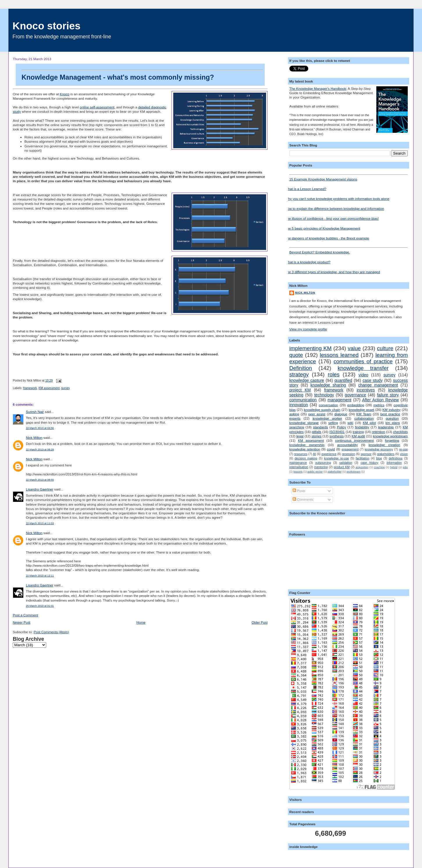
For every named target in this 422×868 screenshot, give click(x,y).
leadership (386, 427)
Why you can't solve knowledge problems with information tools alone (337, 199)
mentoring (321, 467)
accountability (347, 445)
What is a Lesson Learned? (306, 189)
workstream (353, 472)
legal (300, 436)
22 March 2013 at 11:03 (40, 523)
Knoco (64, 94)
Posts (299, 491)
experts (295, 418)
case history (370, 463)
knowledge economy (379, 449)
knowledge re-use (336, 458)
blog (379, 458)
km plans (393, 423)
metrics (379, 405)
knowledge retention (305, 449)
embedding (356, 405)
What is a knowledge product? (308, 262)
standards (320, 427)
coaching (379, 467)
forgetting (392, 440)
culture (385, 348)
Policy (341, 427)
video (364, 375)
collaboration (364, 418)
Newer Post (22, 622)
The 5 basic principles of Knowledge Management (323, 228)
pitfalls (317, 432)
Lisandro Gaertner (40, 489)
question (392, 418)
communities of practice (363, 361)
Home (141, 622)
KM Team (364, 414)
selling (333, 423)
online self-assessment (97, 107)
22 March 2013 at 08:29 (40, 450)
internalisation (299, 467)
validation (346, 463)
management (339, 400)
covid (331, 449)
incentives (366, 390)
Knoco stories (47, 26)
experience (329, 454)
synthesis (337, 436)
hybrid (394, 467)
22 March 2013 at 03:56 (40, 428)
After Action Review (380, 400)
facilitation (363, 458)
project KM (300, 390)
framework (30, 388)
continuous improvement (354, 440)
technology (324, 395)
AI (314, 454)
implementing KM (310, 348)
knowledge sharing (328, 385)
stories (316, 436)
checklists (401, 432)
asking (294, 414)
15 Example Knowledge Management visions (349, 178)
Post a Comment (25, 615)
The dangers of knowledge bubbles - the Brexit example (327, 238)
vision (404, 454)
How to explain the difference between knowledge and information (335, 209)
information (394, 463)
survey (65, 388)
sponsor (366, 454)
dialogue (341, 414)
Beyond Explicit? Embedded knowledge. (349, 251)
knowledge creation (384, 445)
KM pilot (369, 423)
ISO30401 (337, 432)
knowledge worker (327, 418)
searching (297, 427)
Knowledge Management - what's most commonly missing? (142, 75)
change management (378, 385)
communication (303, 400)
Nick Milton (34, 437)
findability (362, 427)
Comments (303, 499)
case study (373, 380)
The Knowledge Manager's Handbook (318, 88)
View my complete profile (308, 329)
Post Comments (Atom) (51, 632)
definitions (396, 458)
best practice (390, 414)
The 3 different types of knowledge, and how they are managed (333, 272)
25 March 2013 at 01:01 (40, 606)
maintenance (298, 463)
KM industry (391, 410)
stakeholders (386, 454)
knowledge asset (362, 410)
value (354, 348)
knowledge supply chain (322, 410)
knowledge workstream (391, 436)
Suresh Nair (35, 412)
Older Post (260, 622)
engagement (350, 449)
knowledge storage (304, 423)
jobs (405, 467)
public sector (315, 472)
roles (334, 374)
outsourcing (323, 463)
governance (356, 395)
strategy (299, 374)
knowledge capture (307, 380)
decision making (306, 458)
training (358, 432)
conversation (328, 405)
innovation (299, 405)
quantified (343, 380)
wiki (350, 423)
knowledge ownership (307, 445)
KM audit (358, 436)
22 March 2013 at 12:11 (40, 576)
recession (349, 454)
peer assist (317, 414)
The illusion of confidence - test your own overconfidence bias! (332, 218)
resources (301, 454)
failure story (388, 395)
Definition (301, 368)
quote (296, 355)
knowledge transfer (363, 368)
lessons (298, 472)
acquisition (362, 467)
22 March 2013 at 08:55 (40, 480)
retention (378, 432)
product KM (342, 467)
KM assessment (49, 388)
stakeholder (334, 472)
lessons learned (339, 355)
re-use (403, 449)
